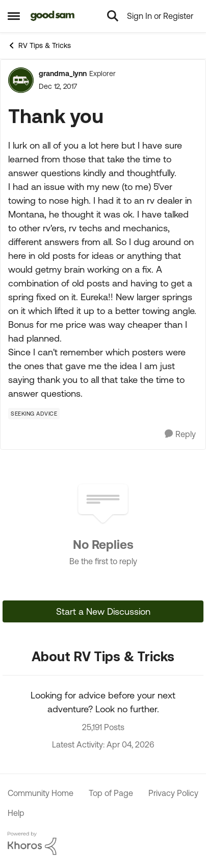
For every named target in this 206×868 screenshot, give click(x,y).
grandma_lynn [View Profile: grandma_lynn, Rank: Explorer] (63, 74)
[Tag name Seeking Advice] (34, 414)
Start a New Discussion (103, 611)
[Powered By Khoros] (103, 843)
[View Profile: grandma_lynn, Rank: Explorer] (21, 80)
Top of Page (111, 793)
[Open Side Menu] (14, 16)
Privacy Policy (173, 793)
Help (16, 813)
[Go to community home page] (53, 16)
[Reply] (180, 434)
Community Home (41, 793)
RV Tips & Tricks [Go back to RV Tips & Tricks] (39, 45)
